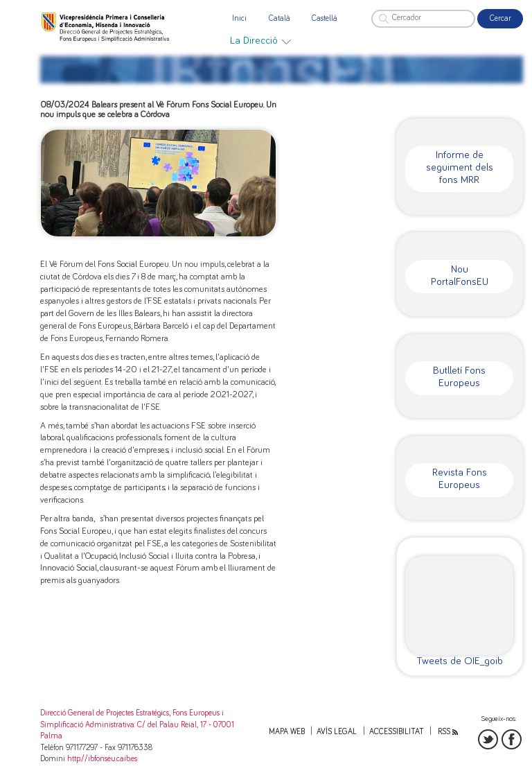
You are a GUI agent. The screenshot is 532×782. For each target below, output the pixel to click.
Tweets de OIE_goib (460, 661)
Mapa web (287, 732)
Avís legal (337, 732)
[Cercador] (423, 19)
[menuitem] (260, 41)
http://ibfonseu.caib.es (102, 759)
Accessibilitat (397, 732)
